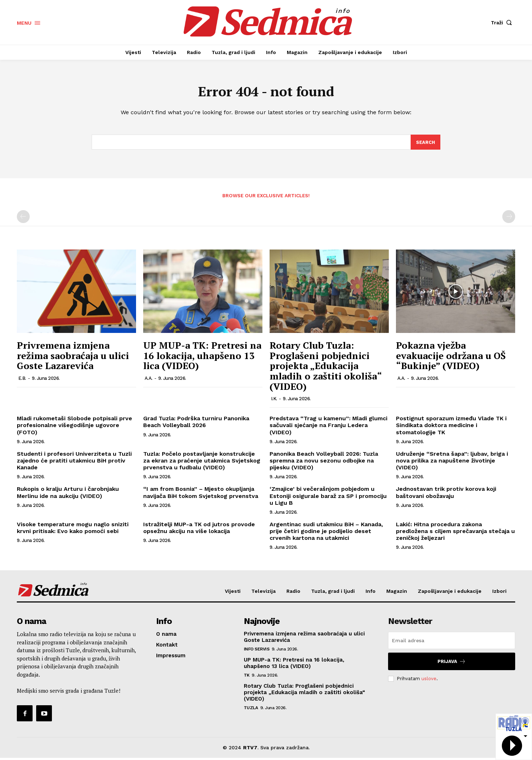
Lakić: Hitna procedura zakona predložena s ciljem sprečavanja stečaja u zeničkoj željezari (455, 533)
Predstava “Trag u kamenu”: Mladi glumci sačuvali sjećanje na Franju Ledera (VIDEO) (328, 427)
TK (247, 677)
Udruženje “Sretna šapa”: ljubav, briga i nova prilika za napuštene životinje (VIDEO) (452, 462)
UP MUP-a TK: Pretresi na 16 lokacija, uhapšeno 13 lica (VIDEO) (202, 357)
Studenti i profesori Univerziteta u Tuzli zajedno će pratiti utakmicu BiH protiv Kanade (74, 462)
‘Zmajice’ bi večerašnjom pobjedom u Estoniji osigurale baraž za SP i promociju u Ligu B (328, 498)
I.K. (274, 401)
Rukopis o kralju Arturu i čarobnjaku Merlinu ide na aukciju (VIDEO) (68, 494)
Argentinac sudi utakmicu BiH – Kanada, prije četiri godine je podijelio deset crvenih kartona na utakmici (326, 533)
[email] (452, 643)
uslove (429, 680)
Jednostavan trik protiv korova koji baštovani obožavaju (446, 494)
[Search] (425, 144)
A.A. (149, 380)
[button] (503, 23)
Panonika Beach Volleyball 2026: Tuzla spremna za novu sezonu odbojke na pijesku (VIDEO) (324, 462)
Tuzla (251, 710)
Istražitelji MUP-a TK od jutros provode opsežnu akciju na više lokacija (199, 529)
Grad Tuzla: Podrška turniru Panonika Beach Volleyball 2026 (196, 424)
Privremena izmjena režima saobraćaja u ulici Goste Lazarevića (73, 357)
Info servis (257, 651)
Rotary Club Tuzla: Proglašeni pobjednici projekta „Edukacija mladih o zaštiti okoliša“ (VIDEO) (326, 368)
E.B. (22, 380)
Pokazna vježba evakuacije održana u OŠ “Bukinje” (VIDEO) (451, 357)
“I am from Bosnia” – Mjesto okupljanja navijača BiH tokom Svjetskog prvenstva (201, 494)
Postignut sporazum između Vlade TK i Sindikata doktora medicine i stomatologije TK (451, 427)
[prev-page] (23, 219)
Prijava (452, 664)
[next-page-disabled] (509, 219)
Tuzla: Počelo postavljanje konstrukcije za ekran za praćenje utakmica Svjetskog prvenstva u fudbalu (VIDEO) (202, 462)
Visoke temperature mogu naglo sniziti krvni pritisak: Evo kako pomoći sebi (73, 529)
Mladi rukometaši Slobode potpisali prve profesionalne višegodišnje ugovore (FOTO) (74, 427)
